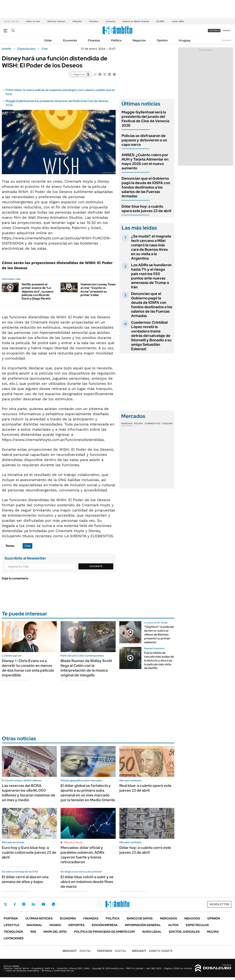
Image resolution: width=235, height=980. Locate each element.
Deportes (76, 925)
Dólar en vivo (33, 21)
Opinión (162, 40)
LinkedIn (33, 904)
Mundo (55, 925)
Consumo (110, 21)
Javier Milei (178, 21)
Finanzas (94, 40)
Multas (213, 932)
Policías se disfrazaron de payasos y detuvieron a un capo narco (144, 140)
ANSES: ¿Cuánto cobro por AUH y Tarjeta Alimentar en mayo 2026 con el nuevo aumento (145, 161)
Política (116, 40)
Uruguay (185, 40)
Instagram (24, 904)
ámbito (7, 49)
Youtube (43, 904)
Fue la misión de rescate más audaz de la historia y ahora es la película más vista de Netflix (159, 660)
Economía (70, 40)
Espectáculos (26, 49)
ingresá (226, 30)
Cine (45, 49)
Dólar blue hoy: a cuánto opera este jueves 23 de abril (146, 209)
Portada (11, 918)
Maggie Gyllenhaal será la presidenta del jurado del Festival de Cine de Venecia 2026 (145, 119)
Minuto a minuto (74, 842)
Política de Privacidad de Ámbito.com (104, 932)
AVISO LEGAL (152, 932)
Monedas (127, 423)
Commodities (153, 423)
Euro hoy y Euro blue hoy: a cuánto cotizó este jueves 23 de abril (29, 852)
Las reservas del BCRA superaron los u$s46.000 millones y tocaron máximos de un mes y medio (29, 793)
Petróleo (94, 21)
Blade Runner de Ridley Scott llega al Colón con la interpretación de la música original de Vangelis (86, 668)
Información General (143, 925)
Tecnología (13, 932)
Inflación (77, 21)
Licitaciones (14, 938)
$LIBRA (160, 21)
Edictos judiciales (184, 932)
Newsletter (227, 40)
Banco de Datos (140, 918)
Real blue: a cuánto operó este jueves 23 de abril (145, 788)
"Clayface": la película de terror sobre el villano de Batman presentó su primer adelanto (159, 634)
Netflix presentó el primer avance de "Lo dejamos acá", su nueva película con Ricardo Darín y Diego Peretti (38, 291)
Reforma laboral (56, 21)
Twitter (6, 904)
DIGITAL (77, 951)
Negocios (139, 40)
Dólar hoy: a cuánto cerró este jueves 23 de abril (145, 850)
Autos (173, 925)
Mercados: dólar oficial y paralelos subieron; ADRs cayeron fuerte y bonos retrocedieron (82, 855)
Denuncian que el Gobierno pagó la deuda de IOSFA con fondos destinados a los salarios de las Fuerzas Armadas (146, 187)
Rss (33, 932)
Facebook (15, 904)
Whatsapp (53, 904)
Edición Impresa (105, 925)
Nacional (34, 925)
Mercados (168, 918)
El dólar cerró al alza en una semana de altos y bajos (25, 879)
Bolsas (138, 423)
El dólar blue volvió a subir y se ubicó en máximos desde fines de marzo (87, 882)
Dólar (48, 40)
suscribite (214, 30)
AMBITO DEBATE (152, 951)
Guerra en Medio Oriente (136, 21)
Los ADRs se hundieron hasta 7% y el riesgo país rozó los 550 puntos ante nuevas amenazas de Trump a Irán (151, 276)
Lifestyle (11, 925)
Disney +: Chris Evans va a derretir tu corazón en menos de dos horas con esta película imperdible (28, 668)
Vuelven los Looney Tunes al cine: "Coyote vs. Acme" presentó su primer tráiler (98, 290)
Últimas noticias (39, 918)
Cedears (167, 423)
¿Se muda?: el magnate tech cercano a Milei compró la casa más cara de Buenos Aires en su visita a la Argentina (151, 247)
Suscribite (96, 566)
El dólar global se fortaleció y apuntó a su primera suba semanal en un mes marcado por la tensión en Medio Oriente (88, 793)
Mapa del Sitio (55, 932)
